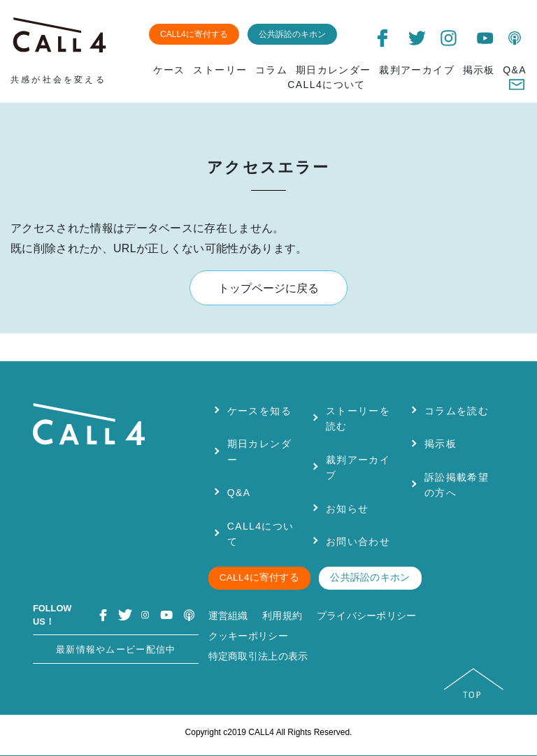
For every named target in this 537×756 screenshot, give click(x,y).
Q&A (515, 70)
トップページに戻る (268, 288)
